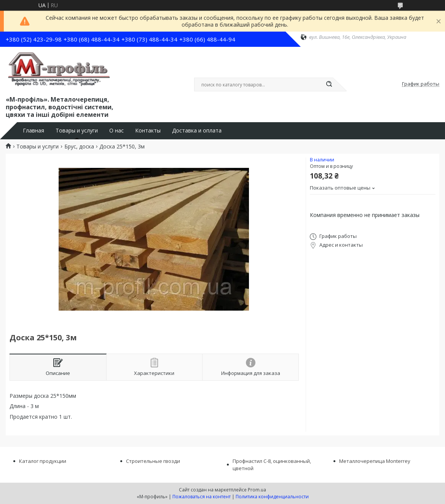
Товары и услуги (77, 131)
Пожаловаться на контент (202, 497)
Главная (33, 131)
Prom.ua (257, 490)
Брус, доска (79, 147)
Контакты (148, 131)
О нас (116, 131)
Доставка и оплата (197, 131)
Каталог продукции (43, 461)
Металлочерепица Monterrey (375, 461)
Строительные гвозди (153, 461)
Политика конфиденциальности (272, 497)
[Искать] (329, 85)
